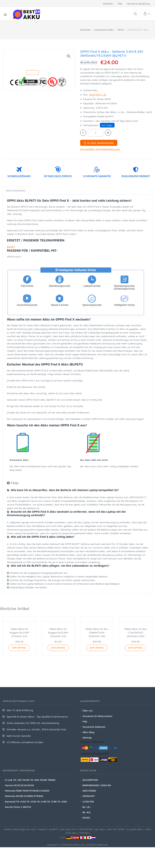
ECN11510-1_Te (98, 95)
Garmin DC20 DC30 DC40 (19, 785)
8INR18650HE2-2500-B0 (97, 785)
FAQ (120, 4)
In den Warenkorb (99, 143)
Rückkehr (108, 4)
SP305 (86, 818)
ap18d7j (53, 829)
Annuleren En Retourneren (97, 716)
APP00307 (89, 796)
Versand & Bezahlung (138, 4)
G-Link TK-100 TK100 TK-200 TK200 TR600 (30, 780)
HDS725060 (89, 791)
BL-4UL (87, 812)
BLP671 (11, 247)
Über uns (88, 711)
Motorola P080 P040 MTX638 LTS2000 (27, 791)
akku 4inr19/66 (116, 829)
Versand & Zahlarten (94, 727)
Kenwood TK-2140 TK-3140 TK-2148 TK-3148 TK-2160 (36, 801)
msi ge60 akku (134, 829)
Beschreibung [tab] (16, 191)
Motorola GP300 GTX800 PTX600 (24, 796)
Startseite (85, 30)
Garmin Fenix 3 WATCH (18, 807)
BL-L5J (86, 807)
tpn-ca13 (31, 829)
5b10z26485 (86, 829)
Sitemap (87, 737)
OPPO (121, 30)
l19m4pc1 (85, 833)
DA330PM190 (90, 780)
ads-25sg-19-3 (68, 829)
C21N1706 (88, 801)
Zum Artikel (19, 648)
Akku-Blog (88, 732)
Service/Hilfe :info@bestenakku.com (100, 149)
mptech (43, 829)
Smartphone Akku (104, 30)
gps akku (100, 829)
